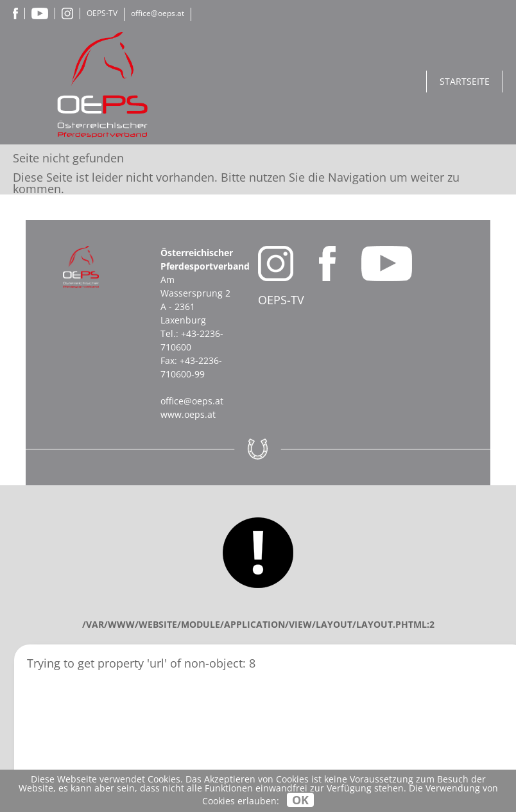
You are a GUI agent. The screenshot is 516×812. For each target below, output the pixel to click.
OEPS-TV (102, 13)
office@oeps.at (158, 13)
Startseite (465, 81)
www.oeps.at (188, 414)
